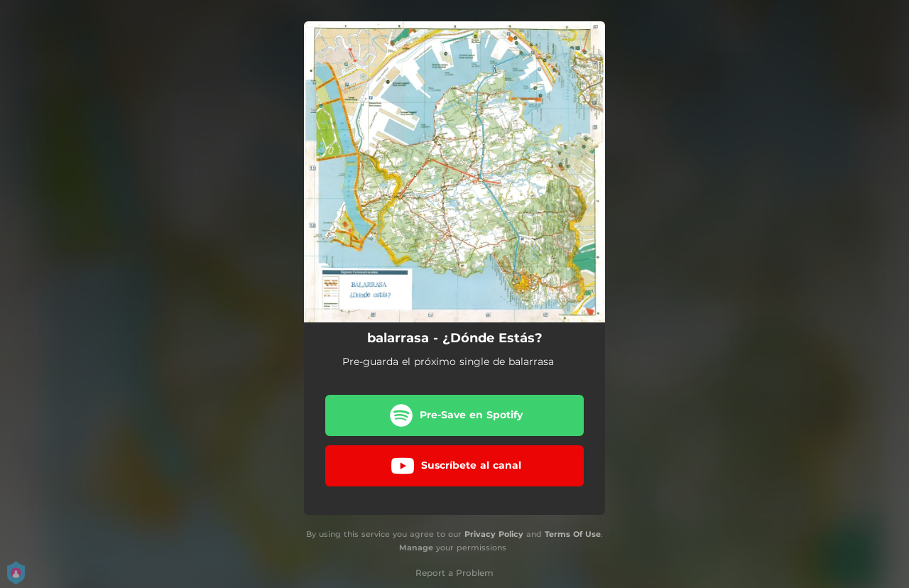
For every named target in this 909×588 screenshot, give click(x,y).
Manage (416, 548)
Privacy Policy (494, 534)
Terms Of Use (573, 534)
